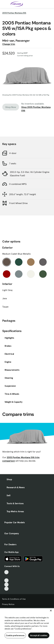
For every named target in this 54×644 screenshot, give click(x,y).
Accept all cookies (39, 635)
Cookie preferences (15, 635)
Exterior (7, 248)
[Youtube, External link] (6, 580)
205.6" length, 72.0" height (23, 194)
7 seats (13, 163)
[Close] (51, 611)
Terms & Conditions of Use (14, 599)
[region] (27, 626)
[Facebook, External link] (6, 576)
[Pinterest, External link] (6, 589)
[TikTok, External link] (6, 572)
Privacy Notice (8, 604)
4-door (13, 153)
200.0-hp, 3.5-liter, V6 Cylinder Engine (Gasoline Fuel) (30, 174)
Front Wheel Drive (18, 203)
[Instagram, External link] (6, 585)
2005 (14, 13)
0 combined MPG (18, 184)
